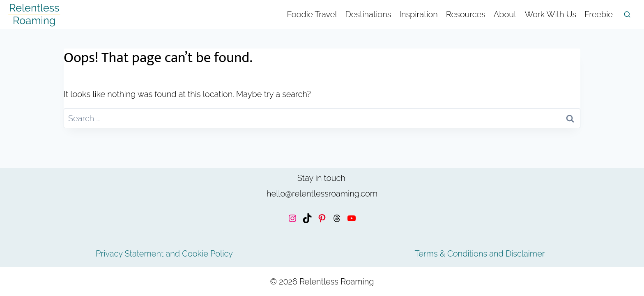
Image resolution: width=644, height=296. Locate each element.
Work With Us (550, 14)
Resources (466, 14)
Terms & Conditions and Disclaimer (480, 254)
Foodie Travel (312, 14)
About (505, 14)
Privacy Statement (130, 254)
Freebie (599, 14)
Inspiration (419, 14)
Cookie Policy (207, 254)
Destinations (368, 14)
